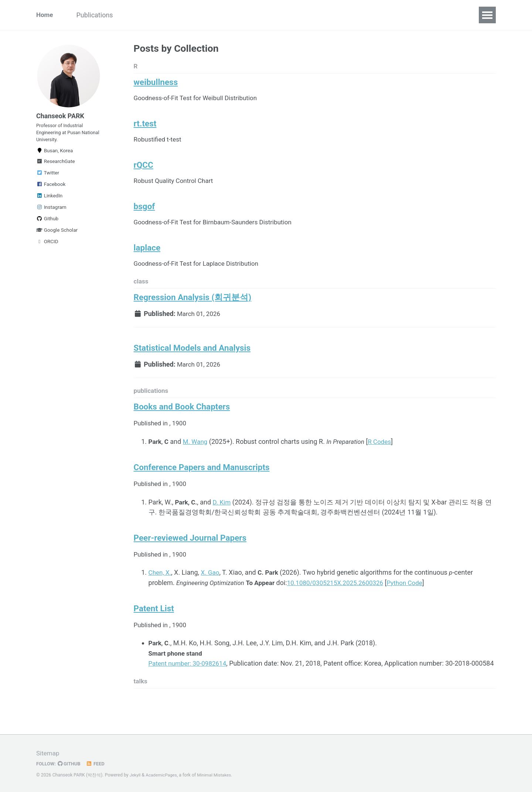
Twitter (48, 179)
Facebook (51, 191)
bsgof (144, 214)
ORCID (47, 248)
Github (47, 225)
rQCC (144, 170)
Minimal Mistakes (217, 775)
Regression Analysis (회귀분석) (193, 309)
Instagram (51, 214)
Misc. (222, 15)
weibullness (156, 84)
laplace (147, 257)
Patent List (154, 628)
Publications (99, 15)
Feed (98, 764)
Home (45, 15)
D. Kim (224, 519)
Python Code (417, 601)
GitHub (71, 764)
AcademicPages (163, 775)
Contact (255, 15)
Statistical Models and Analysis (192, 361)
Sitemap (48, 753)
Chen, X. (161, 591)
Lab (285, 15)
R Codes (385, 457)
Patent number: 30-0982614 (190, 683)
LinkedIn (49, 202)
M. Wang (197, 457)
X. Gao (212, 591)
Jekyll (136, 775)
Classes (189, 15)
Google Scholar (57, 237)
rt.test (145, 127)
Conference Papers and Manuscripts (202, 484)
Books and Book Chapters (182, 422)
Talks (138, 15)
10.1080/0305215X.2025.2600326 (344, 601)
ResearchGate (56, 168)
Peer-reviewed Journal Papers (190, 556)
